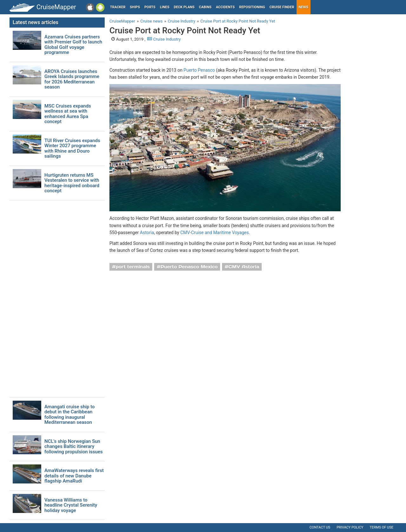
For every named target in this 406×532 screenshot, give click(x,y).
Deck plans (184, 7)
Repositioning (252, 7)
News (304, 7)
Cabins (205, 7)
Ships (135, 7)
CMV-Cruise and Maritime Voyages (214, 233)
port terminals (133, 267)
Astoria (147, 233)
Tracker (118, 7)
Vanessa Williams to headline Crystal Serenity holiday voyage (71, 505)
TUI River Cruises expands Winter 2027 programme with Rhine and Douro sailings (72, 148)
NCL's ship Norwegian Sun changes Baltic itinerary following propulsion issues (74, 447)
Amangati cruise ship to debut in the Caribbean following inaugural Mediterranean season (70, 415)
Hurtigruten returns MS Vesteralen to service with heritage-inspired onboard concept (72, 183)
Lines (165, 7)
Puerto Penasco (199, 70)
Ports (150, 7)
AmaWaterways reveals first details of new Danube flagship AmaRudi (74, 476)
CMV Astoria (244, 267)
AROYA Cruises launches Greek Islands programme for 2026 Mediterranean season (72, 79)
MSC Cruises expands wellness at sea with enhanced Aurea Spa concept (68, 114)
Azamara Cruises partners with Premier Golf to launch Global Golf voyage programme (73, 45)
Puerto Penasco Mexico (189, 267)
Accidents (225, 7)
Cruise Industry (164, 39)
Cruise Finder (282, 7)
